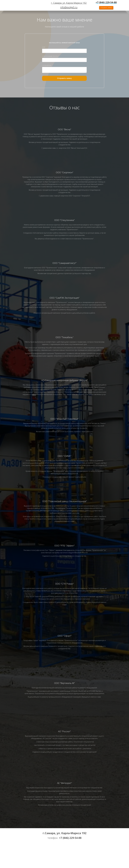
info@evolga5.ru (69, 7)
